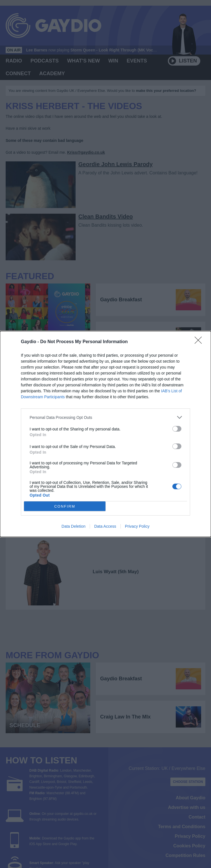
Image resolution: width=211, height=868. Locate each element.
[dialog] (105, 434)
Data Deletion (73, 526)
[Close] (200, 342)
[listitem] (105, 417)
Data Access (105, 526)
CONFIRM (65, 506)
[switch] (177, 429)
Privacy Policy (137, 526)
